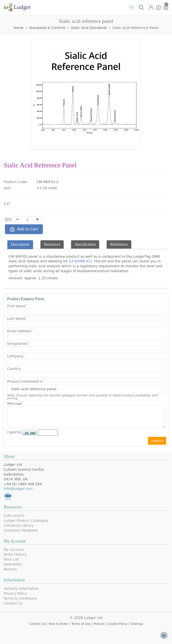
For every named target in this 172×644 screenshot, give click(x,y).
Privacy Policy (15, 593)
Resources (52, 244)
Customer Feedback (21, 530)
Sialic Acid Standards (89, 28)
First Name (17, 306)
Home (18, 28)
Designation (18, 343)
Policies (99, 624)
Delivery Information (21, 589)
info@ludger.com (18, 489)
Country (14, 369)
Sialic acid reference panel (135, 28)
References (119, 244)
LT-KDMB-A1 (80, 261)
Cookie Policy (117, 624)
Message (15, 403)
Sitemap (137, 624)
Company (16, 356)
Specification (85, 244)
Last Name (17, 318)
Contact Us (13, 603)
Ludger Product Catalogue (26, 521)
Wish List (11, 559)
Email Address (20, 331)
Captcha (14, 432)
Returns (10, 569)
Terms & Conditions (20, 598)
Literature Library (19, 525)
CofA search (14, 516)
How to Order (58, 624)
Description (20, 244)
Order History (15, 554)
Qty (8, 219)
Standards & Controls (47, 28)
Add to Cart (24, 229)
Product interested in (26, 381)
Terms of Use (81, 624)
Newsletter (13, 564)
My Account (14, 550)
